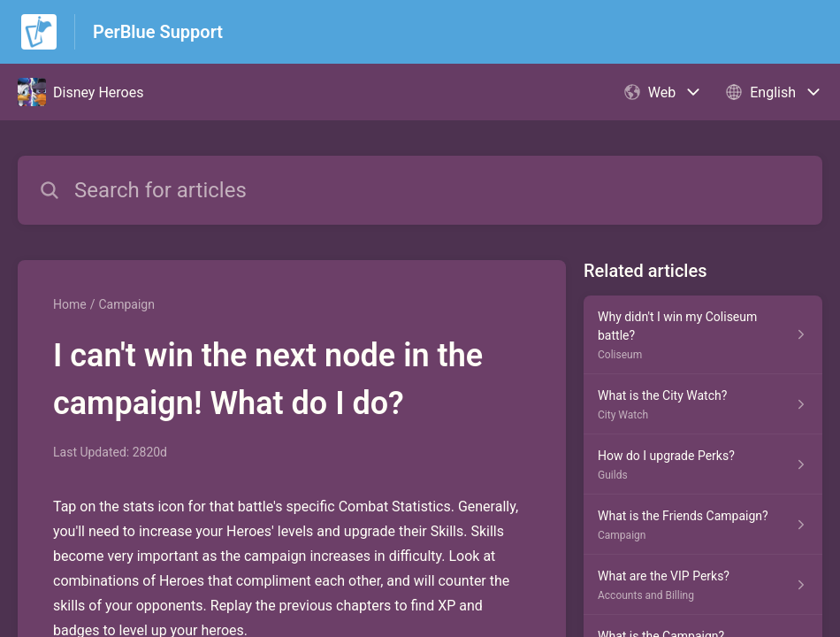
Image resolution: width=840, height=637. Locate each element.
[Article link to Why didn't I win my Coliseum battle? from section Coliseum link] (703, 335)
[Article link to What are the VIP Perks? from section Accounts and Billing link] (703, 585)
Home (70, 304)
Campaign (126, 304)
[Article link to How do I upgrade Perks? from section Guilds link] (703, 464)
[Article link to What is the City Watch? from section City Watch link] (703, 404)
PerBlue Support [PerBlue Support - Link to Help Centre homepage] (158, 32)
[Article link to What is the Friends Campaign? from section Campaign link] (703, 525)
